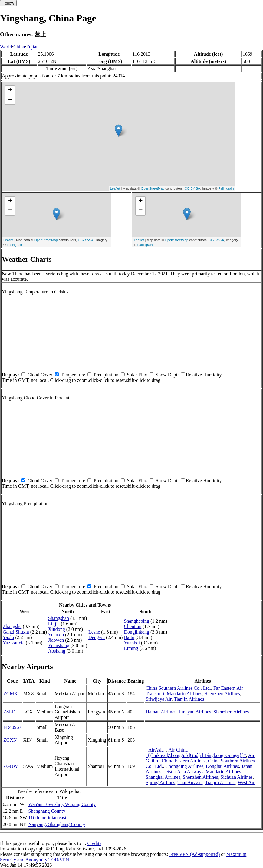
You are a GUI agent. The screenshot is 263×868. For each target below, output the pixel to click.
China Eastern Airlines (184, 761)
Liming (131, 648)
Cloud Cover (40, 375)
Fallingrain (226, 188)
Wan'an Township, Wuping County (62, 804)
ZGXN (10, 740)
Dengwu (97, 637)
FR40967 (12, 727)
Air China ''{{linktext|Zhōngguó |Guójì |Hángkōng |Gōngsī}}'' (196, 753)
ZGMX (10, 694)
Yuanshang (59, 645)
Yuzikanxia (14, 643)
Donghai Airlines (222, 766)
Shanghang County (47, 811)
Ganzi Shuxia (16, 632)
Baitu (129, 637)
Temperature (73, 375)
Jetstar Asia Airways (184, 772)
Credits (94, 843)
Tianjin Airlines (189, 699)
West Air (246, 783)
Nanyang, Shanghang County (57, 824)
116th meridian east (47, 818)
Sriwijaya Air (158, 699)
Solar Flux (137, 375)
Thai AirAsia (190, 783)
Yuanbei (132, 643)
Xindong (57, 629)
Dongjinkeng (136, 632)
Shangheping (136, 621)
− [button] (10, 100)
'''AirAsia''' (156, 750)
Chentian (133, 626)
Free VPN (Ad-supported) (194, 854)
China (19, 47)
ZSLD (9, 712)
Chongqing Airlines (184, 766)
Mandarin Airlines (184, 694)
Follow (8, 3)
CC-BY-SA (192, 188)
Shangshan (59, 618)
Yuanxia (56, 635)
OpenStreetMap (153, 188)
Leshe (94, 632)
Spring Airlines (160, 783)
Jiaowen (56, 640)
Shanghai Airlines (163, 777)
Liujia (54, 624)
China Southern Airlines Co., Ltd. (178, 688)
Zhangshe (12, 626)
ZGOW (11, 766)
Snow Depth (168, 375)
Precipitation (106, 375)
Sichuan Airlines (237, 777)
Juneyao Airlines (195, 712)
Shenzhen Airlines (222, 694)
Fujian (33, 47)
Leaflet (115, 188)
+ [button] (10, 90)
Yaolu (8, 637)
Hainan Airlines (161, 712)
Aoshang (57, 651)
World (6, 47)
